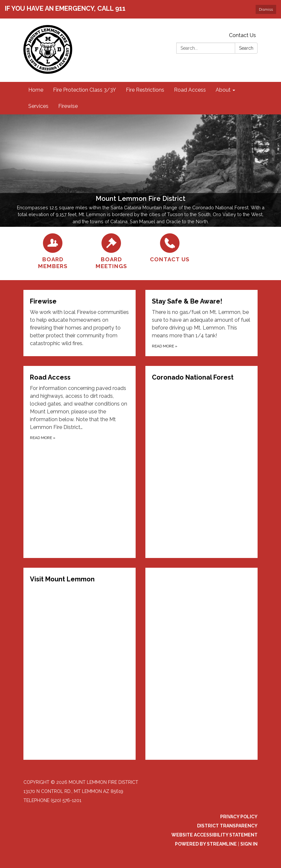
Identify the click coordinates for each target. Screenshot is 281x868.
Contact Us (242, 35)
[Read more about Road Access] (80, 462)
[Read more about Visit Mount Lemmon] (80, 664)
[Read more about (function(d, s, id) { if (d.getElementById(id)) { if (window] (201, 664)
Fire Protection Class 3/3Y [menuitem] (85, 90)
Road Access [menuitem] (190, 90)
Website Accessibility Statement (214, 835)
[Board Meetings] (111, 252)
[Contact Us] (170, 248)
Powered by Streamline (206, 844)
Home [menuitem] (36, 90)
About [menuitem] (223, 90)
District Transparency (227, 826)
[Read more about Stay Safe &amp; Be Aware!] (201, 323)
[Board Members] (53, 252)
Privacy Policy (239, 817)
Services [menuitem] (38, 106)
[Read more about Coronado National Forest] (201, 462)
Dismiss (266, 9)
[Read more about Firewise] (80, 323)
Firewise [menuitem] (68, 106)
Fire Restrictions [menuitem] (145, 90)
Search (246, 48)
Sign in (249, 844)
